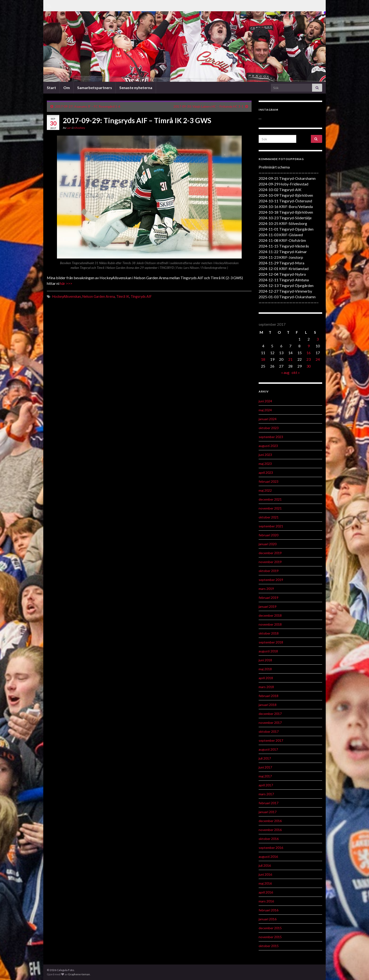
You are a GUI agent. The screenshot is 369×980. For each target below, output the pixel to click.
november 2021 (270, 508)
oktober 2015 (269, 946)
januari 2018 (268, 705)
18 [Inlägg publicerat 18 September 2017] (263, 359)
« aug (285, 372)
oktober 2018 (269, 633)
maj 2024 (265, 410)
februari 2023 (269, 481)
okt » (296, 372)
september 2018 (271, 642)
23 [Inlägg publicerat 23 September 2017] (309, 359)
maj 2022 (265, 490)
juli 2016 (265, 865)
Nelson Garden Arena (99, 296)
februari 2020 (269, 535)
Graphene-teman (79, 974)
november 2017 (270, 723)
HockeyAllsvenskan (67, 296)
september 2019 (271, 580)
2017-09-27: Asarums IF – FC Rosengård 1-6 (88, 106)
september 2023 (271, 437)
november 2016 (270, 830)
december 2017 (270, 714)
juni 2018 (265, 660)
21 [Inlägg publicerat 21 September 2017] (290, 359)
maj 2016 (265, 883)
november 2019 (270, 562)
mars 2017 (266, 794)
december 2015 (270, 928)
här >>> (66, 283)
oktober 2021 (269, 517)
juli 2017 (265, 758)
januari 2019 (268, 606)
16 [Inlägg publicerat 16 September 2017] (309, 353)
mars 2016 (266, 901)
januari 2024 (268, 419)
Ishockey (79, 128)
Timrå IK (123, 296)
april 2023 (266, 472)
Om (67, 88)
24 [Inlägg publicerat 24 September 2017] (318, 359)
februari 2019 (269, 598)
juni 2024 (265, 401)
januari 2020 (268, 544)
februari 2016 (269, 910)
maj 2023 (265, 464)
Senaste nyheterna (136, 88)
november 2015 (270, 937)
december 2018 (270, 615)
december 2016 (270, 821)
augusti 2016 (268, 857)
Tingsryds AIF (141, 296)
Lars (69, 128)
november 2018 (270, 624)
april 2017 (266, 785)
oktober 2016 (269, 839)
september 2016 (271, 848)
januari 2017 (268, 812)
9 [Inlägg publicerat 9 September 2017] (309, 346)
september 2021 (271, 526)
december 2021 (270, 499)
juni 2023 (265, 455)
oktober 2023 (269, 428)
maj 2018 (265, 669)
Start (51, 88)
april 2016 (266, 892)
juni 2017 (265, 767)
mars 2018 (266, 687)
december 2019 (270, 553)
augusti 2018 (268, 651)
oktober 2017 (269, 731)
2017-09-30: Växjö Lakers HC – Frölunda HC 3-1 (208, 106)
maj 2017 (265, 776)
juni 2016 (265, 874)
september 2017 (271, 740)
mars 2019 (266, 589)
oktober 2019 (269, 571)
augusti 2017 (268, 749)
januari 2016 (268, 919)
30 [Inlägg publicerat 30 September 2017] (309, 366)
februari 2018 (269, 696)
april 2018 (266, 678)
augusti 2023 (268, 446)
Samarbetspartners (95, 88)
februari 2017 (269, 803)
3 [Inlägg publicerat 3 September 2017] (318, 339)
